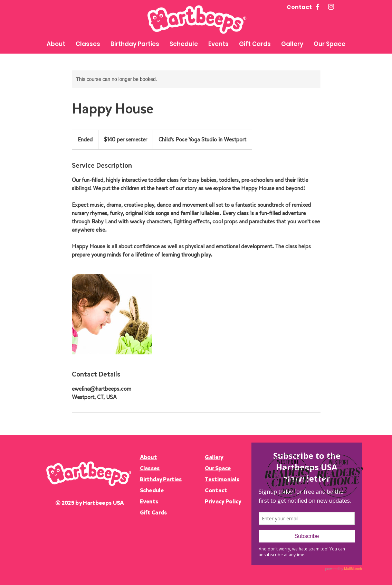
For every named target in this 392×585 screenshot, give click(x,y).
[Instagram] (331, 7)
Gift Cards (154, 513)
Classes (150, 468)
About (149, 457)
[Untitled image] (112, 314)
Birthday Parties (161, 479)
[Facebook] (318, 7)
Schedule (152, 490)
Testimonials (222, 479)
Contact (299, 7)
